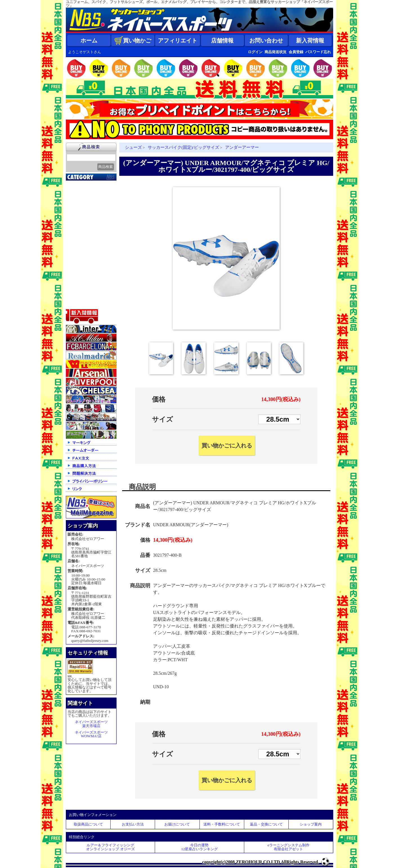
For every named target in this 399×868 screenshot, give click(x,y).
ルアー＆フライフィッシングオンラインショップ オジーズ (110, 847)
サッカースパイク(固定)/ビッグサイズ (183, 147)
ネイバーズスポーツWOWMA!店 (91, 734)
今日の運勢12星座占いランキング (199, 847)
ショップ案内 (311, 824)
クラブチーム (81, 212)
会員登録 (296, 52)
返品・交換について (266, 824)
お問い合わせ (266, 41)
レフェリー (79, 254)
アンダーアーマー (242, 147)
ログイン (255, 52)
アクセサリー (81, 296)
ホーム (89, 41)
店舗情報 (222, 41)
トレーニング (81, 240)
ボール (75, 289)
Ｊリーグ (77, 219)
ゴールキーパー (83, 247)
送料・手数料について (222, 824)
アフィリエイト (178, 41)
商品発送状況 (275, 52)
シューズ (77, 275)
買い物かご (133, 41)
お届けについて (177, 824)
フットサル (79, 233)
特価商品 (77, 303)
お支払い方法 (133, 824)
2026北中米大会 (83, 184)
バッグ (75, 282)
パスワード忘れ (318, 52)
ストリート (79, 268)
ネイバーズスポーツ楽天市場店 (91, 724)
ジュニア (77, 261)
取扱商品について (88, 824)
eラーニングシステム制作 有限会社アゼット (289, 847)
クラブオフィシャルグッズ (92, 199)
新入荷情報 (310, 41)
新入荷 (75, 191)
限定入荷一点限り (86, 205)
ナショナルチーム (86, 226)
